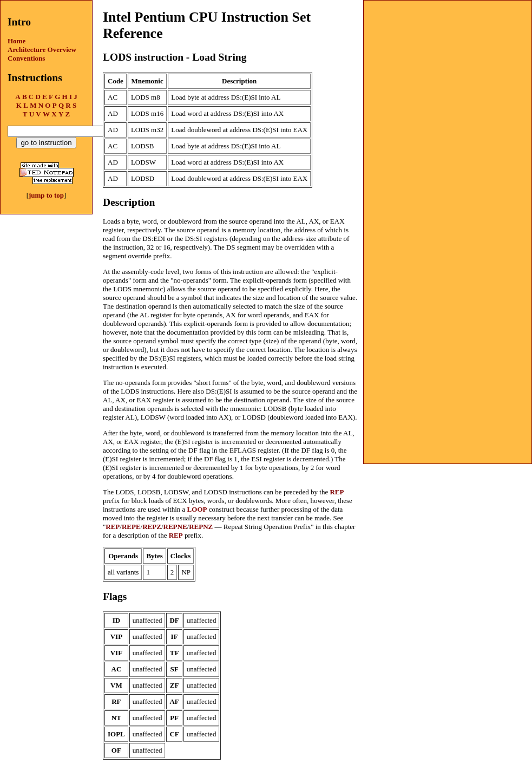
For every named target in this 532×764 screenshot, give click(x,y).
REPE (131, 527)
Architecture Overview (42, 50)
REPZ (152, 527)
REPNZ (201, 527)
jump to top (46, 195)
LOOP (197, 509)
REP (337, 492)
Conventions (26, 58)
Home (17, 41)
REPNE (175, 527)
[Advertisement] (448, 68)
